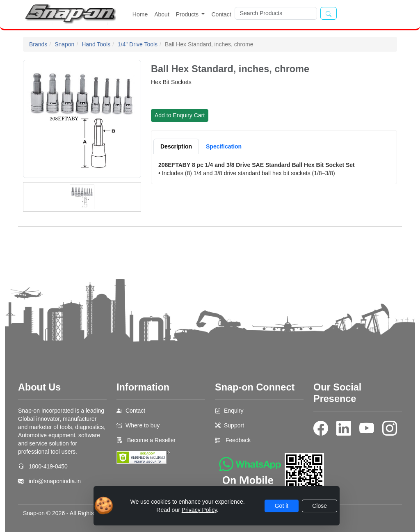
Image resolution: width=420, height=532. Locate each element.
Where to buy (143, 425)
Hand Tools (96, 44)
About (162, 14)
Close (320, 506)
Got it (282, 506)
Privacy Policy (199, 510)
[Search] (276, 13)
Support (234, 425)
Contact (221, 14)
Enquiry (234, 411)
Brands (38, 44)
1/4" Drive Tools (138, 44)
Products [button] (188, 14)
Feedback (238, 440)
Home (140, 14)
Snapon (64, 44)
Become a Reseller (151, 440)
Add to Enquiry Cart (180, 115)
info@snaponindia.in (55, 481)
